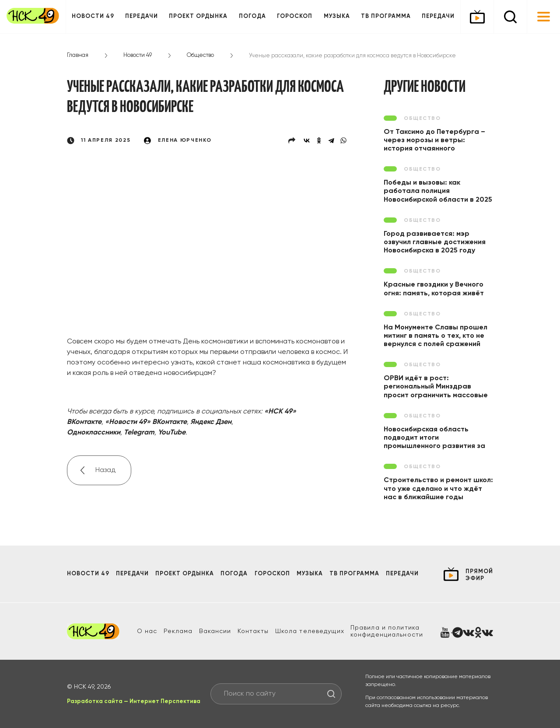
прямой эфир (479, 575)
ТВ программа (386, 16)
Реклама (178, 631)
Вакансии (215, 631)
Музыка (337, 16)
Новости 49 (93, 16)
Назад (105, 470)
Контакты (253, 631)
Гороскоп (295, 16)
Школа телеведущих (310, 631)
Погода (252, 16)
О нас (147, 631)
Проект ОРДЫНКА (198, 16)
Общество (200, 55)
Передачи (142, 16)
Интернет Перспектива (165, 702)
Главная (78, 55)
